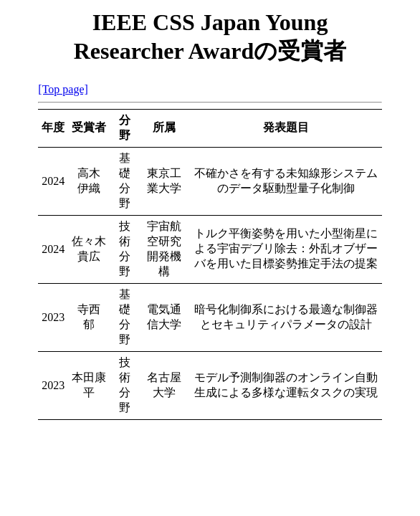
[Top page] (63, 89)
